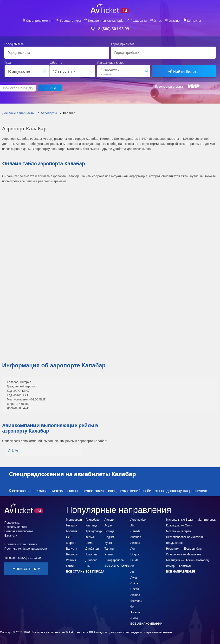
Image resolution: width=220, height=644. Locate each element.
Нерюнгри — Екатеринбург (184, 548)
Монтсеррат (74, 519)
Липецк (109, 519)
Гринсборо (93, 519)
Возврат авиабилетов (19, 531)
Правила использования (21, 544)
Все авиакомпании (146, 623)
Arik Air (13, 450)
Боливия (72, 531)
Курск (108, 543)
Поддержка (138, 21)
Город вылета (14, 44)
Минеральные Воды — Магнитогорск (191, 519)
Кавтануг (91, 525)
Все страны (76, 571)
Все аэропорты (117, 566)
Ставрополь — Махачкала (184, 554)
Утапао (109, 554)
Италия (71, 560)
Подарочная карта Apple (106, 21)
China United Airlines (135, 589)
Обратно (56, 63)
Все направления (181, 571)
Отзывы (173, 21)
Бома (89, 543)
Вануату (72, 548)
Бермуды (72, 554)
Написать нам (26, 568)
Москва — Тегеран (179, 531)
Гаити (70, 566)
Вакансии (11, 535)
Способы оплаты (16, 527)
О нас (156, 21)
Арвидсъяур (94, 531)
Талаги (109, 548)
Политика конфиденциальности (26, 548)
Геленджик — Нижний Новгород (187, 560)
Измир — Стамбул (178, 566)
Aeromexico (138, 519)
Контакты (192, 21)
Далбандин (93, 548)
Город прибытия (123, 44)
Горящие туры (71, 21)
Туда (8, 63)
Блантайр (92, 554)
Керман (91, 537)
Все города (95, 571)
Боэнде (109, 531)
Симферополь (114, 560)
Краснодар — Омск (179, 525)
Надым (109, 537)
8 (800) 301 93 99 (114, 29)
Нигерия (72, 525)
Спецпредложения (41, 21)
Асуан (108, 525)
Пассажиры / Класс (110, 63)
